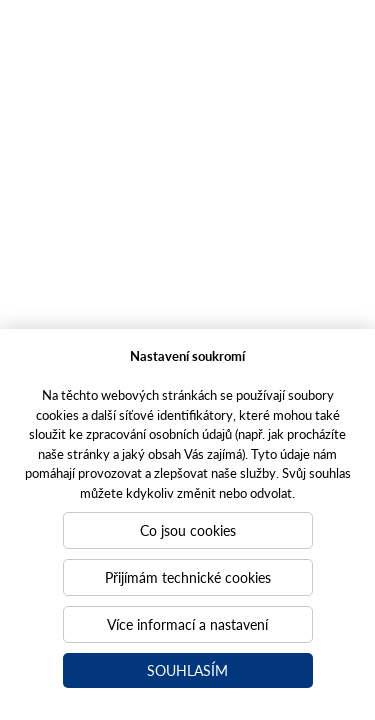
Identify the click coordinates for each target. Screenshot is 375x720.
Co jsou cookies (188, 530)
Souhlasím (187, 670)
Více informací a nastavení (187, 624)
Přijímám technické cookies (188, 577)
